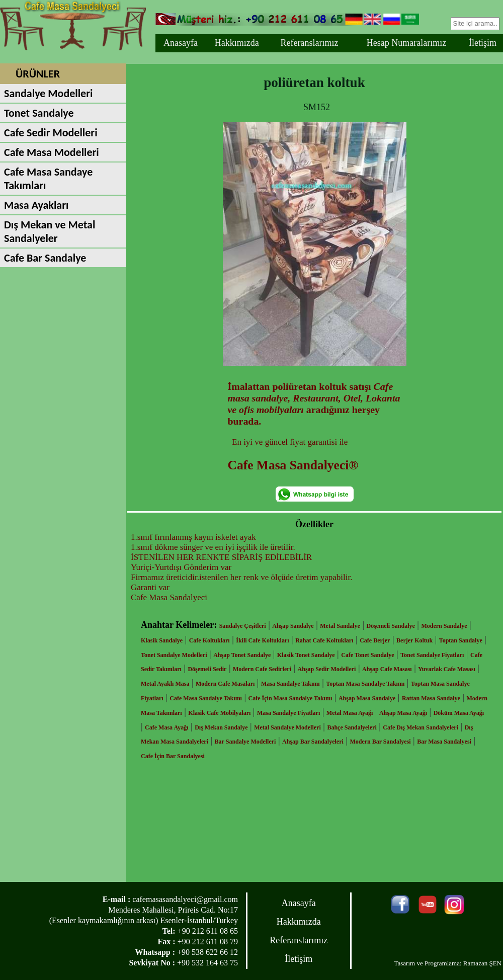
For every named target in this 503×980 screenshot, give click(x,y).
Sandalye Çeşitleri (243, 626)
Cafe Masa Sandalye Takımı (206, 698)
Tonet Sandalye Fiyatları (432, 655)
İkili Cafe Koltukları (262, 640)
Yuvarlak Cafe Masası (447, 669)
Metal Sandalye (340, 626)
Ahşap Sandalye (293, 626)
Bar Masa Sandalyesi (444, 742)
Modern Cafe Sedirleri (262, 669)
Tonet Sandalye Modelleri (174, 655)
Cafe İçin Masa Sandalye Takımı (290, 698)
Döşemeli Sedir (207, 669)
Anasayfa (181, 43)
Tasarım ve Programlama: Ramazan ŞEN (448, 963)
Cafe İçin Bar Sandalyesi (173, 756)
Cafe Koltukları (209, 640)
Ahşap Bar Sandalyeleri (313, 742)
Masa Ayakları (36, 205)
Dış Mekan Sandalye (221, 727)
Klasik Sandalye (162, 640)
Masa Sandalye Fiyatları (288, 713)
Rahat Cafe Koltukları (324, 640)
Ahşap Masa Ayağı (403, 713)
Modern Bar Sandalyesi (380, 742)
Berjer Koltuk (414, 640)
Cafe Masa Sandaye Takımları (48, 179)
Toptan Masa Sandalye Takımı (365, 684)
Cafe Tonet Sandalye (367, 655)
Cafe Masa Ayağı (166, 727)
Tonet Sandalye (39, 113)
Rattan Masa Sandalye (431, 698)
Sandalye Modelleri (48, 93)
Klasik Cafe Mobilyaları (219, 713)
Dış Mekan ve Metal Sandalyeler (50, 231)
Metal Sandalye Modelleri (287, 727)
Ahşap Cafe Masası (387, 669)
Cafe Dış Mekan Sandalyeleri (421, 727)
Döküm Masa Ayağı (459, 713)
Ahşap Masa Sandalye (367, 698)
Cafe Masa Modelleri (52, 152)
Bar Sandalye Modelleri (245, 742)
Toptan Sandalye (461, 640)
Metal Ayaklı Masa (165, 684)
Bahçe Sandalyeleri (352, 727)
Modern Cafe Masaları (225, 684)
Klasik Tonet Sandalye (306, 655)
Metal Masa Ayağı (350, 713)
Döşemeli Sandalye (391, 626)
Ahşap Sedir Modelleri (327, 669)
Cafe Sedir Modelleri (51, 133)
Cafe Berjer (375, 640)
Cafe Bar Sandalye (45, 258)
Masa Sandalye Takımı (290, 684)
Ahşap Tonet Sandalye (242, 655)
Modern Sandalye (444, 626)
